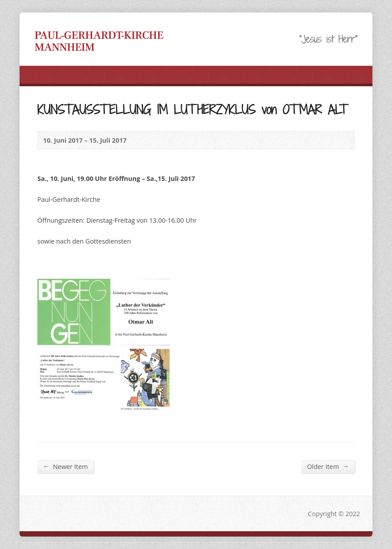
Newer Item (65, 466)
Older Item (328, 466)
